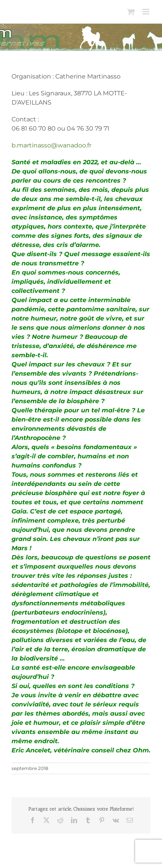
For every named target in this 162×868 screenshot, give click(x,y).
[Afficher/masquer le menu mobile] (146, 12)
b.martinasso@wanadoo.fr (51, 145)
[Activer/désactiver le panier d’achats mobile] (131, 12)
